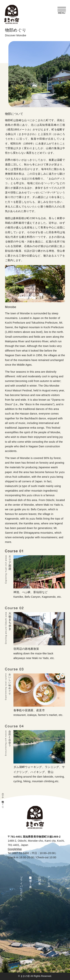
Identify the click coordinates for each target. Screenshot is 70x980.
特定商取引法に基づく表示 (30, 879)
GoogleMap (15, 849)
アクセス (49, 880)
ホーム (3, 794)
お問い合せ (40, 879)
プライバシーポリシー (21, 886)
